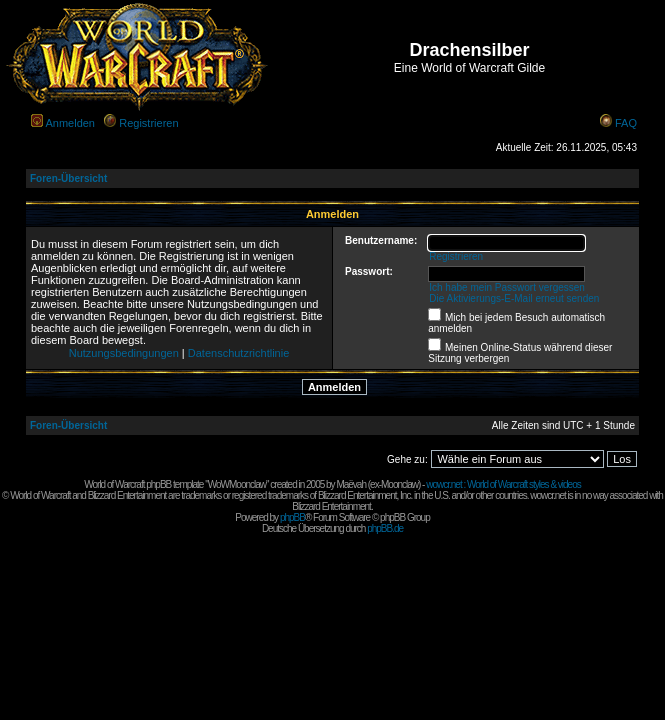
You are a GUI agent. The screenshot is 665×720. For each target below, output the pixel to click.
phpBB (292, 517)
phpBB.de (385, 528)
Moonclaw (399, 484)
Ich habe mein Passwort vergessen (507, 287)
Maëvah (351, 484)
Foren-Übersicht (68, 178)
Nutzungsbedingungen (124, 353)
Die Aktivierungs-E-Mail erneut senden (514, 298)
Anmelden (70, 123)
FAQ (626, 123)
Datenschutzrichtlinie (239, 353)
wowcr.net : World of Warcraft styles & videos (503, 484)
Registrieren (148, 123)
